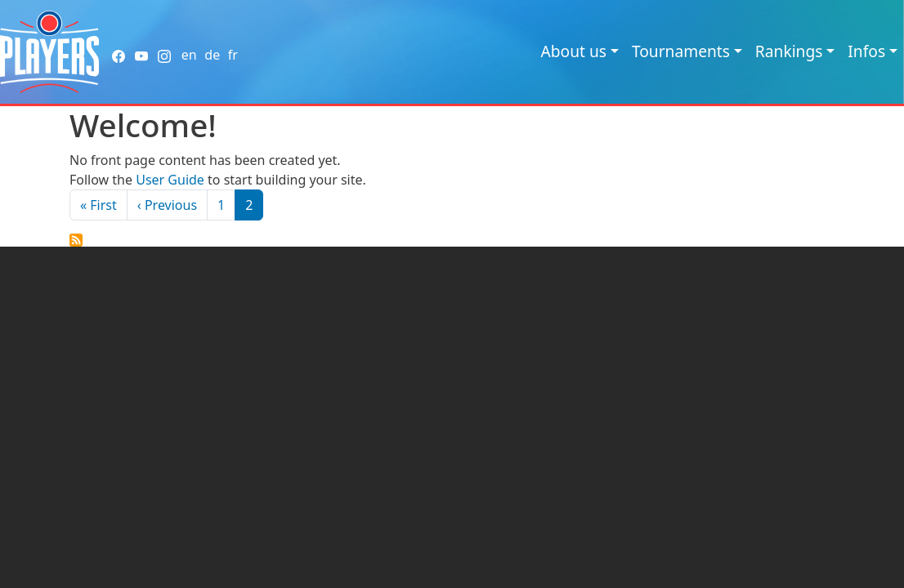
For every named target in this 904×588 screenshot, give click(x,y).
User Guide (170, 180)
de (212, 55)
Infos (866, 51)
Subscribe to (76, 240)
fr (233, 55)
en (189, 55)
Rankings (789, 51)
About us (573, 51)
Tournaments (681, 51)
